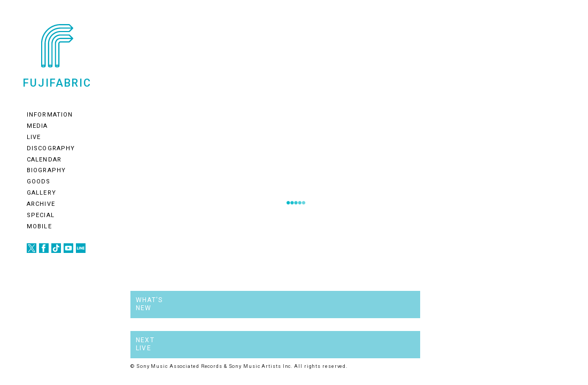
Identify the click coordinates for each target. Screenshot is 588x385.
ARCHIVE (41, 204)
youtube (68, 248)
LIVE (34, 137)
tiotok (56, 248)
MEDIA (37, 126)
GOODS (39, 182)
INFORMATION (50, 115)
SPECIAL (41, 215)
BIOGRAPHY (46, 170)
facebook (44, 248)
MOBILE (39, 226)
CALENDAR (44, 160)
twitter (32, 248)
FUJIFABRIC (57, 82)
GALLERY (41, 193)
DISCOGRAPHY (51, 148)
